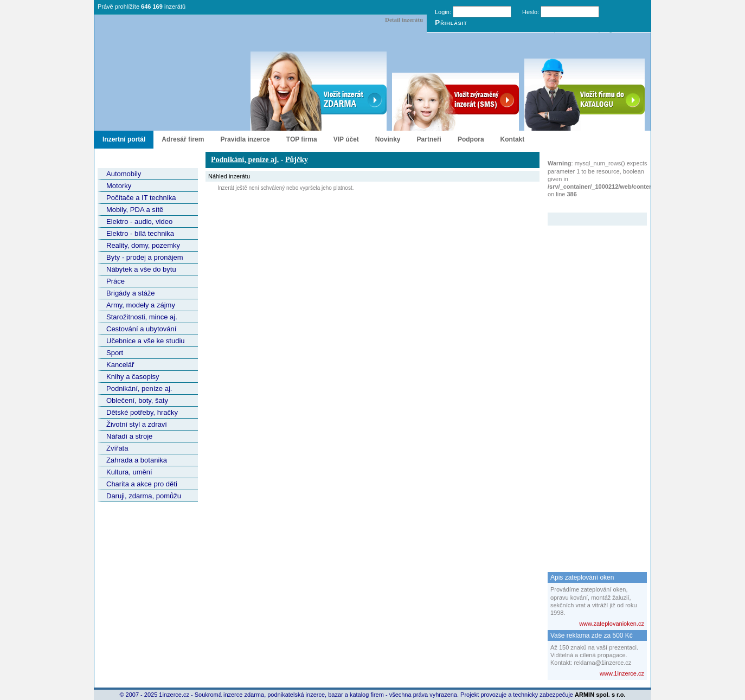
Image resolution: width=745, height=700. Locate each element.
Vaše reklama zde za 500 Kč (592, 635)
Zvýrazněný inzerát (589, 205)
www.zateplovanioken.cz (612, 624)
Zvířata (117, 448)
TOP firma (302, 139)
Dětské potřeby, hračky (142, 412)
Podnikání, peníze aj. (139, 388)
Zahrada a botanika (137, 460)
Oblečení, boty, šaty (137, 400)
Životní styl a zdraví (137, 424)
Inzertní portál (124, 139)
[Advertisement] (591, 388)
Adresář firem (183, 139)
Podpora (471, 139)
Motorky (119, 186)
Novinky (388, 139)
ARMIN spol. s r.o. (600, 695)
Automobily (124, 174)
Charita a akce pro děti (142, 484)
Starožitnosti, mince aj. (142, 317)
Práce (115, 281)
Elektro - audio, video (139, 221)
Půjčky (297, 160)
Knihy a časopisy (133, 377)
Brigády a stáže (131, 293)
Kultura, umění (129, 472)
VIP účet (346, 139)
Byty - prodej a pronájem (145, 257)
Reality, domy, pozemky (143, 245)
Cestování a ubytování (141, 329)
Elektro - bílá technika (140, 233)
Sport (115, 353)
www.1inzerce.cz (622, 673)
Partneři (429, 139)
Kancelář (120, 365)
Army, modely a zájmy (141, 305)
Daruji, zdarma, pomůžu (144, 496)
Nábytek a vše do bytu (141, 269)
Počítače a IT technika (141, 198)
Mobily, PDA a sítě (135, 210)
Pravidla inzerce (245, 139)
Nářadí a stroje (129, 436)
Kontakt (513, 139)
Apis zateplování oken (582, 577)
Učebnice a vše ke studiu (146, 341)
